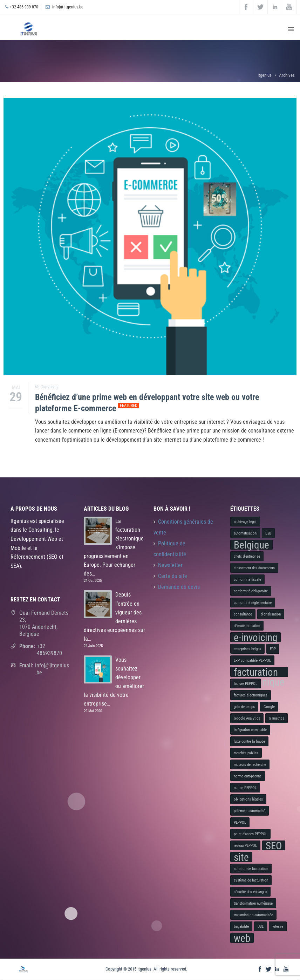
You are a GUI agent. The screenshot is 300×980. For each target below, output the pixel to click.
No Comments (47, 387)
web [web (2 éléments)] (242, 938)
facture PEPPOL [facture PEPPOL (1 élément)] (246, 684)
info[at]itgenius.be (68, 7)
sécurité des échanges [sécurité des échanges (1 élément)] (250, 892)
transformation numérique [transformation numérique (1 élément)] (253, 903)
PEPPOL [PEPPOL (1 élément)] (240, 822)
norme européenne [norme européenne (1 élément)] (248, 776)
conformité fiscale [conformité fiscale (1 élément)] (247, 580)
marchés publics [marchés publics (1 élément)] (246, 753)
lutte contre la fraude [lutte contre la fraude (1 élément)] (249, 741)
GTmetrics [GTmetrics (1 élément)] (277, 718)
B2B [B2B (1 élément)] (268, 533)
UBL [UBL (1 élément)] (261, 927)
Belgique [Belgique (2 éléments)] (251, 545)
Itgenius (265, 75)
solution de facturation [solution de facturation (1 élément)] (251, 869)
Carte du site (173, 576)
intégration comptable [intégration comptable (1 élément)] (250, 730)
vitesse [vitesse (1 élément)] (278, 927)
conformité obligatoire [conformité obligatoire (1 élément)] (251, 591)
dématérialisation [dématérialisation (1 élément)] (247, 626)
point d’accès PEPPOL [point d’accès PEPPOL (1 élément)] (250, 834)
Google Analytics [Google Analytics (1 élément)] (247, 718)
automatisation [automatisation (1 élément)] (245, 533)
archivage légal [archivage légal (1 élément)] (245, 522)
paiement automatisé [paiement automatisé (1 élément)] (250, 811)
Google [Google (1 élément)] (269, 707)
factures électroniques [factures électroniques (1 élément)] (251, 695)
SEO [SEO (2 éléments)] (274, 845)
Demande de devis (179, 587)
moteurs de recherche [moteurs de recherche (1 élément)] (250, 765)
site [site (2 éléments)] (241, 857)
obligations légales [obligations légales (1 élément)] (248, 799)
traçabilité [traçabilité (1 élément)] (241, 927)
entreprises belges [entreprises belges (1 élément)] (247, 649)
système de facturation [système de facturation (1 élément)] (251, 880)
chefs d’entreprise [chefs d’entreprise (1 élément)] (247, 556)
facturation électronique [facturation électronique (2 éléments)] (259, 672)
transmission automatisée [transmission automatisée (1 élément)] (253, 915)
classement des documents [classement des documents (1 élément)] (254, 568)
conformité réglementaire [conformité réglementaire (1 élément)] (253, 603)
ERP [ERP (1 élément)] (273, 649)
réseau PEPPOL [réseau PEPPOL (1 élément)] (245, 846)
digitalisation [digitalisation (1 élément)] (271, 614)
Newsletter (170, 565)
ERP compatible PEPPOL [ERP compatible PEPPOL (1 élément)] (252, 661)
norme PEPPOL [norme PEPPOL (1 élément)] (245, 788)
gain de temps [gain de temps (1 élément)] (244, 707)
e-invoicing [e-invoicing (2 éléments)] (255, 637)
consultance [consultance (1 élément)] (243, 614)
